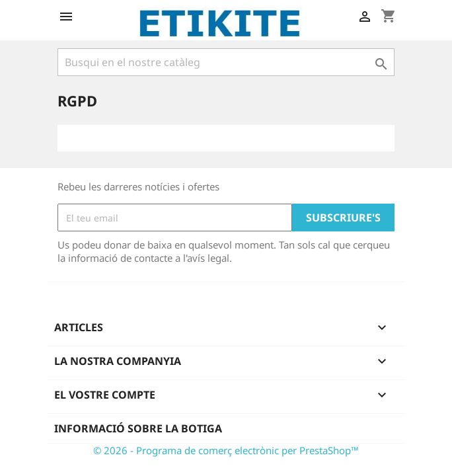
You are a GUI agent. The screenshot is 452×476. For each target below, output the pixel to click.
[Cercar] (226, 62)
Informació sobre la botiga (138, 428)
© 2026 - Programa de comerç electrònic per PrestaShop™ (226, 450)
